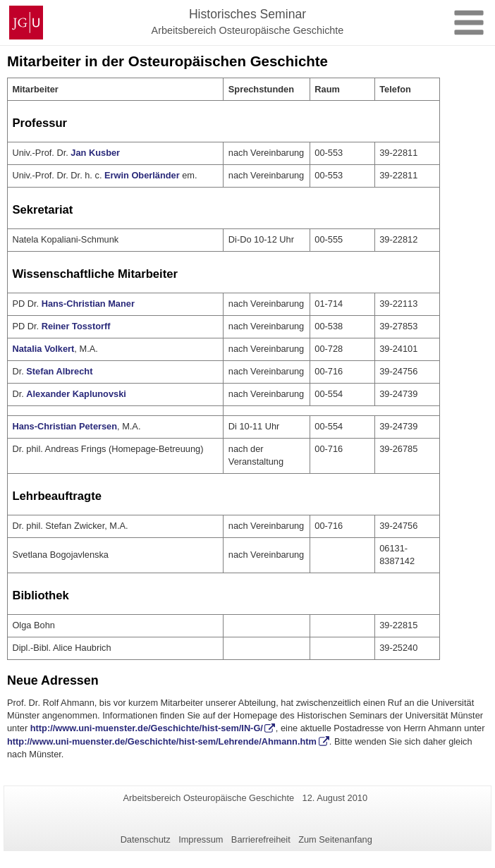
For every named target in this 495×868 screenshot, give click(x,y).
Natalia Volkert (43, 349)
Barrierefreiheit (261, 839)
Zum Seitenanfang (335, 839)
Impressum (201, 839)
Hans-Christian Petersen (65, 426)
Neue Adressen (53, 680)
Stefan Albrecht (59, 371)
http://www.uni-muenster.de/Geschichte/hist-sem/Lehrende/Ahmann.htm (162, 741)
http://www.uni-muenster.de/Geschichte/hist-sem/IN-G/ (147, 728)
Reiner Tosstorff (76, 326)
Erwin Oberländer (142, 175)
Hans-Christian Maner (88, 304)
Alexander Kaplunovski (76, 394)
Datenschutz (146, 839)
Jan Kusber (95, 153)
